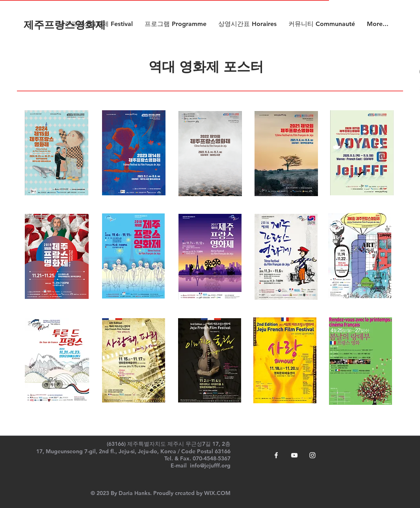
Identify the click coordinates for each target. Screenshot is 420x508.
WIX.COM (217, 493)
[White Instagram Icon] (312, 455)
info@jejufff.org (210, 465)
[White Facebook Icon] (276, 455)
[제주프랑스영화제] (65, 25)
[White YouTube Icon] (294, 455)
